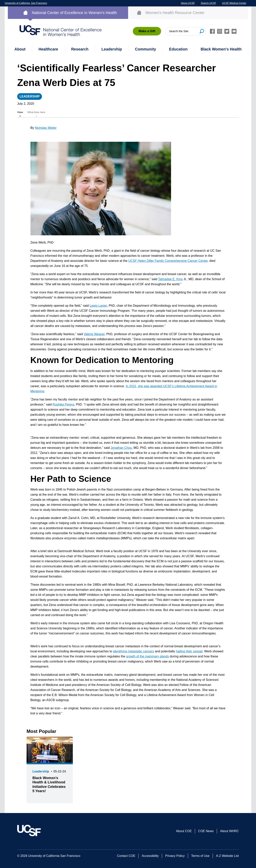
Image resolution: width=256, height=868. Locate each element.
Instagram (220, 31)
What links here (36, 112)
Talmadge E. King (170, 279)
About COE (184, 831)
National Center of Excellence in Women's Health (74, 13)
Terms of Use (200, 856)
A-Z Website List (227, 856)
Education (178, 49)
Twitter (227, 31)
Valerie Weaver (94, 334)
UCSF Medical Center (234, 3)
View (20, 112)
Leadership (112, 49)
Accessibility (150, 856)
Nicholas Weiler (46, 128)
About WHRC (229, 831)
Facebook (212, 31)
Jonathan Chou (121, 448)
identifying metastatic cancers (134, 651)
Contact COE (126, 856)
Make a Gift (147, 31)
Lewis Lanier (98, 306)
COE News (206, 831)
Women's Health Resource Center (175, 13)
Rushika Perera (63, 404)
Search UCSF (208, 3)
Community (145, 49)
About (20, 49)
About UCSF (188, 3)
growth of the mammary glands (148, 656)
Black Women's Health (221, 49)
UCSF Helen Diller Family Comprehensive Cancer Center (168, 261)
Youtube (234, 31)
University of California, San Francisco (26, 3)
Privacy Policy (175, 856)
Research (80, 49)
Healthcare (48, 49)
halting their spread (189, 651)
